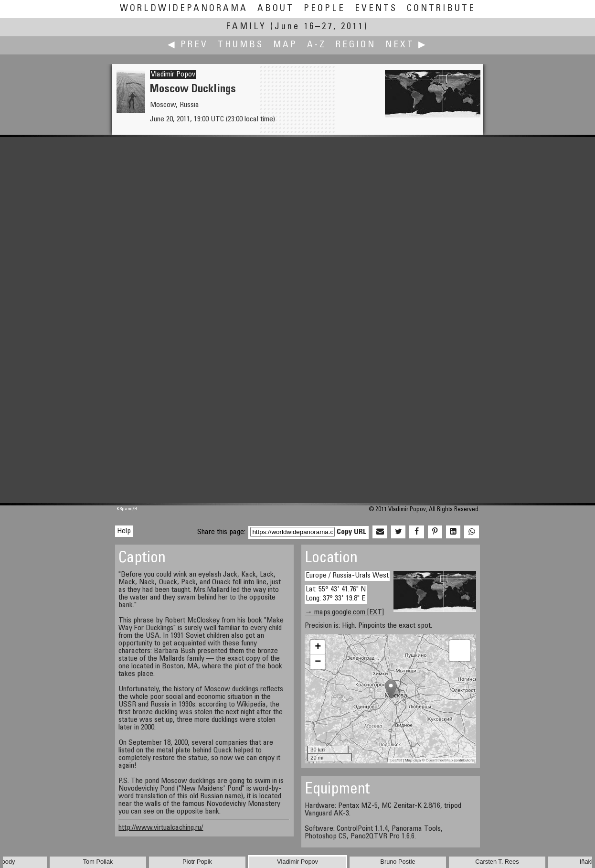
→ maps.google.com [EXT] (344, 612)
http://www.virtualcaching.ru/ (161, 828)
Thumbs (241, 45)
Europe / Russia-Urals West (347, 576)
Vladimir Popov (173, 75)
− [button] (318, 662)
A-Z (317, 45)
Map (285, 45)
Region (356, 45)
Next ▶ (406, 45)
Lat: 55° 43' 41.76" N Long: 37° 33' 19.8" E (336, 594)
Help (124, 531)
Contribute (441, 9)
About (276, 9)
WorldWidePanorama (184, 9)
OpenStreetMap (439, 760)
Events (376, 9)
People (324, 9)
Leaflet (396, 760)
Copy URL (352, 532)
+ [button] (318, 647)
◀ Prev (188, 45)
